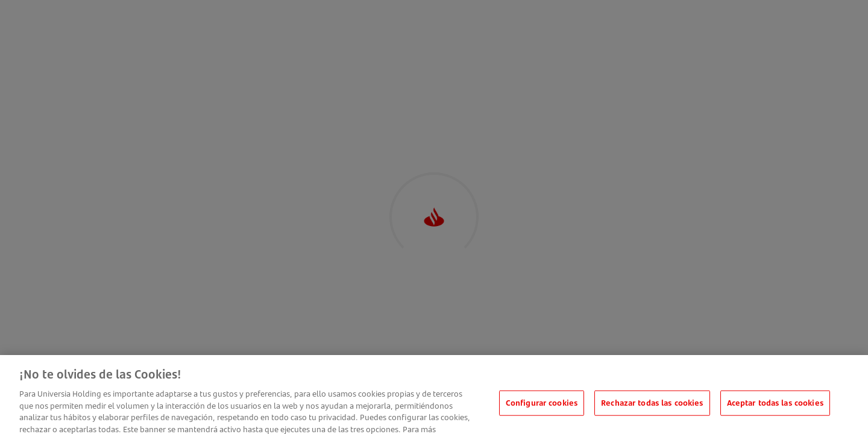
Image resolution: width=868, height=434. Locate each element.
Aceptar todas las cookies (775, 408)
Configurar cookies (542, 408)
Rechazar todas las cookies (652, 408)
